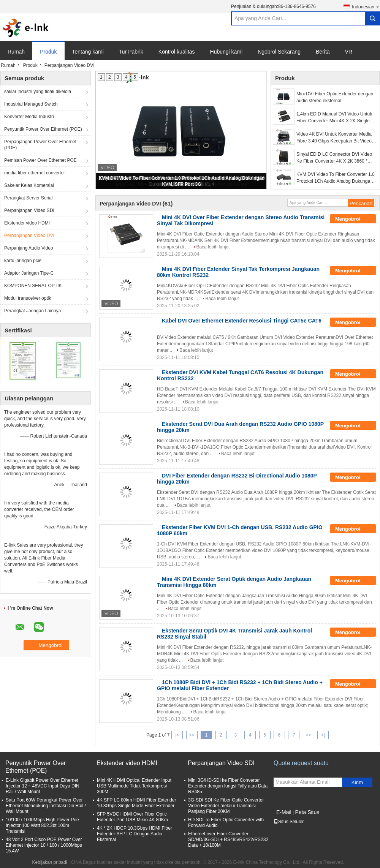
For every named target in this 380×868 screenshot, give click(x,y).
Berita (323, 52)
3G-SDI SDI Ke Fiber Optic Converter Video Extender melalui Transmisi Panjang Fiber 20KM (226, 806)
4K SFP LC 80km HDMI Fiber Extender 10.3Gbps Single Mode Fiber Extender (137, 803)
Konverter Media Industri (29, 117)
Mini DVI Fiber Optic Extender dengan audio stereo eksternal (335, 97)
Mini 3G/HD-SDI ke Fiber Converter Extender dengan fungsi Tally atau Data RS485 (228, 786)
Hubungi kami (226, 52)
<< (192, 735)
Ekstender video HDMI (27, 223)
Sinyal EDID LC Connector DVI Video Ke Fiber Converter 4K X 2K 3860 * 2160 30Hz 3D (334, 158)
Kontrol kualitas (177, 52)
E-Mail (284, 812)
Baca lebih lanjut (213, 247)
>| (323, 735)
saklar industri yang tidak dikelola (38, 92)
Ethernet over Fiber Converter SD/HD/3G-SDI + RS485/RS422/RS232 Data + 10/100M (228, 840)
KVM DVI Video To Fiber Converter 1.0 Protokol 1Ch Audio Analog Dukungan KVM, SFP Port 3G (336, 178)
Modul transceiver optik (28, 298)
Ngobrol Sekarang (279, 52)
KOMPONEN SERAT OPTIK (33, 286)
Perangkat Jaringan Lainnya (32, 311)
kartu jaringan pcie (23, 261)
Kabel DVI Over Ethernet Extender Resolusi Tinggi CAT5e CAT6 (242, 321)
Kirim (357, 782)
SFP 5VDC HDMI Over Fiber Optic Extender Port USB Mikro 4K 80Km (132, 817)
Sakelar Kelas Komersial (29, 185)
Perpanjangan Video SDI (29, 210)
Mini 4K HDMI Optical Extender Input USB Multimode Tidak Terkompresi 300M (134, 786)
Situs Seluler (289, 822)
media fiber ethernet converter (35, 173)
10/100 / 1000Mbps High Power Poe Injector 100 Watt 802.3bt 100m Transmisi (42, 825)
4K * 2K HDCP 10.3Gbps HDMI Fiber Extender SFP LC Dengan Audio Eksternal (135, 834)
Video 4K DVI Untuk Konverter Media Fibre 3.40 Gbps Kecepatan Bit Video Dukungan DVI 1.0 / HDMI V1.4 (334, 138)
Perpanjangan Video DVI (29, 236)
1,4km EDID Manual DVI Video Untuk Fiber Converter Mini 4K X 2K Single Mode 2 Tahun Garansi (334, 118)
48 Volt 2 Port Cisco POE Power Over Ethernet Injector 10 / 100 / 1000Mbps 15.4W (44, 845)
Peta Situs (307, 812)
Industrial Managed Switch (31, 104)
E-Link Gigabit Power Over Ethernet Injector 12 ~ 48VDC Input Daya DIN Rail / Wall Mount (43, 786)
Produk (48, 52)
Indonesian (366, 7)
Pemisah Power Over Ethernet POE (40, 160)
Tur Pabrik (131, 52)
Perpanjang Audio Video (29, 248)
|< (177, 735)
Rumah (16, 52)
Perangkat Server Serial (28, 198)
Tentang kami (88, 52)
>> (309, 735)
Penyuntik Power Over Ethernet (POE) (43, 129)
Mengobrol (353, 219)
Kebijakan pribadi (50, 862)
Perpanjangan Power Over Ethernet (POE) (40, 145)
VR (349, 52)
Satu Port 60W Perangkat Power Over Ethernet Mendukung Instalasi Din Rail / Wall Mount (46, 806)
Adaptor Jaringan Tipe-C (29, 273)
